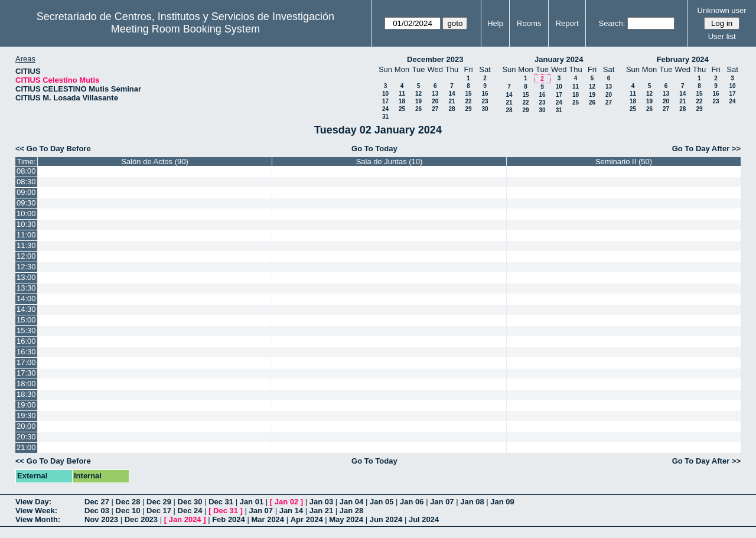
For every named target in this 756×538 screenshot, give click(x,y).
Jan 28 (351, 511)
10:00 (26, 213)
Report (567, 23)
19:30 (26, 415)
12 (418, 94)
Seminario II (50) (624, 162)
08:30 (26, 182)
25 (402, 109)
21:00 (26, 447)
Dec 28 (128, 502)
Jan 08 (472, 502)
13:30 (26, 288)
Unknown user (722, 10)
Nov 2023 (101, 519)
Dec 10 (128, 511)
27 (435, 109)
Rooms (529, 23)
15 (468, 94)
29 (468, 109)
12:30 (26, 267)
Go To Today (374, 149)
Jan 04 (351, 502)
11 (402, 94)
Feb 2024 (229, 519)
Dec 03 (97, 511)
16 (485, 94)
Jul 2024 (424, 519)
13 (435, 94)
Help (495, 23)
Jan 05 (382, 502)
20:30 (26, 437)
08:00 (26, 171)
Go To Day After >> (706, 149)
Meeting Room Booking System (185, 29)
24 (385, 109)
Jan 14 (291, 511)
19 (418, 101)
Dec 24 (190, 511)
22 (468, 101)
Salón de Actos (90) (154, 162)
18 (402, 101)
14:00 (26, 299)
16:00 (26, 341)
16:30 (26, 352)
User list (722, 36)
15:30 (26, 330)
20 (435, 101)
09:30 (26, 203)
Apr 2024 (307, 519)
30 (485, 109)
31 (385, 117)
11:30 (26, 245)
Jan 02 (286, 502)
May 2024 (346, 519)
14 (452, 94)
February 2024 (683, 59)
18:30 (26, 394)
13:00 (26, 277)
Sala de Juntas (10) (390, 162)
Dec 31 (221, 502)
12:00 (26, 256)
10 (385, 94)
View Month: (38, 519)
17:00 (26, 362)
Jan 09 (502, 502)
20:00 (26, 426)
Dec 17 (159, 511)
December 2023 (435, 59)
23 (485, 101)
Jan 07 (442, 502)
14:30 (26, 309)
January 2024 (559, 59)
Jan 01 (252, 502)
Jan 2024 (185, 519)
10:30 (26, 224)
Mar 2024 (268, 519)
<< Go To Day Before (53, 149)
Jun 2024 (386, 519)
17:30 (26, 373)
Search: (612, 23)
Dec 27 (97, 502)
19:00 (26, 405)
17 (385, 101)
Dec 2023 (141, 519)
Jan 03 (321, 502)
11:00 (26, 235)
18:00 (26, 384)
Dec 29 (159, 502)
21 (452, 101)
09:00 (26, 192)
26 (418, 109)
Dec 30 (190, 502)
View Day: (33, 502)
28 (452, 109)
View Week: (36, 511)
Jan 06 (412, 502)
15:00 (26, 320)
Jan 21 (321, 511)
